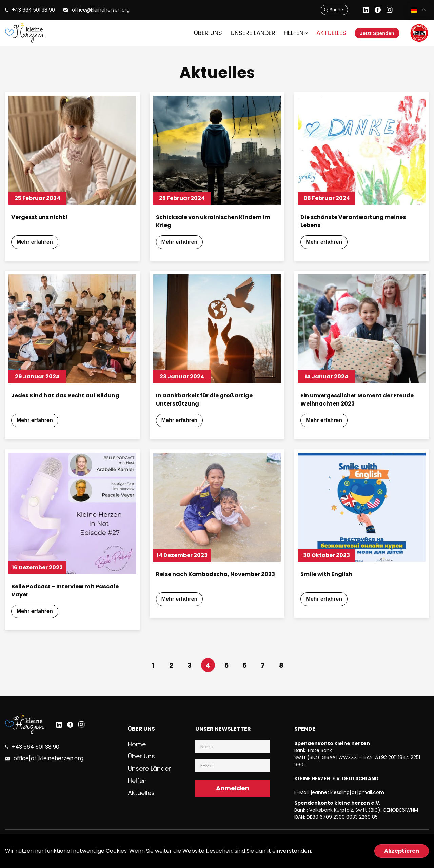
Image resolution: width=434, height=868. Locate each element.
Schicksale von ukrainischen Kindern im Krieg (214, 222)
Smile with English (329, 583)
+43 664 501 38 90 (35, 760)
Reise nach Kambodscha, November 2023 (214, 588)
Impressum (317, 855)
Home (137, 757)
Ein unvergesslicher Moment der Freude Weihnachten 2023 (352, 405)
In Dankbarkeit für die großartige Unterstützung (210, 405)
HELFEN (280, 33)
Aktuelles (316, 33)
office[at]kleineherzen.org (46, 772)
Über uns (199, 33)
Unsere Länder (241, 33)
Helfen (138, 792)
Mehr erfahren (41, 246)
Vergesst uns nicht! (42, 218)
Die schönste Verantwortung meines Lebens (359, 222)
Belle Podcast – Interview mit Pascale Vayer (71, 600)
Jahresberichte (411, 855)
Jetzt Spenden (369, 33)
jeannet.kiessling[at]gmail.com (348, 806)
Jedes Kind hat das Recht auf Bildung (71, 400)
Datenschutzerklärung (362, 855)
